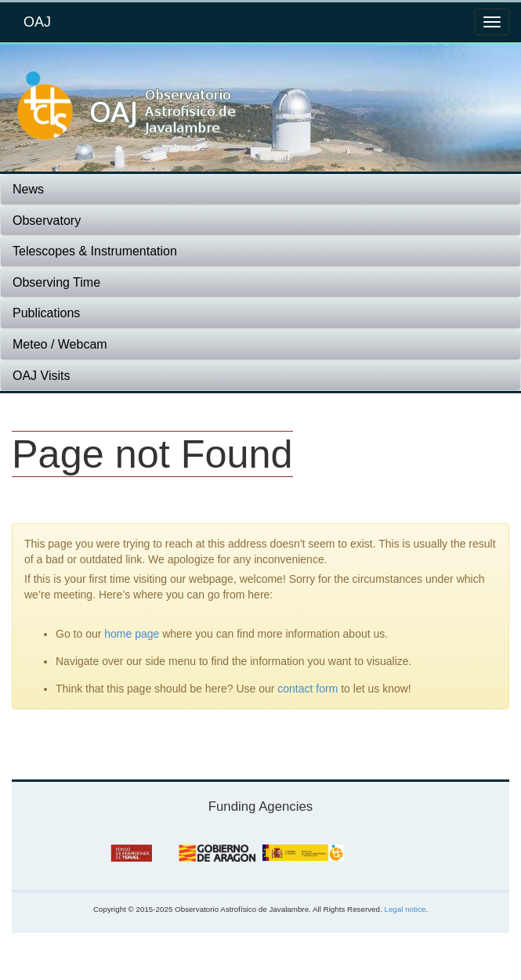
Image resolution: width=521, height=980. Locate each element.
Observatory (47, 221)
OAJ (37, 22)
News (28, 189)
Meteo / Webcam (60, 344)
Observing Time (56, 282)
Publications (46, 313)
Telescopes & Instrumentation (95, 251)
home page (132, 634)
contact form (308, 689)
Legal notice (405, 909)
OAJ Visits (42, 376)
